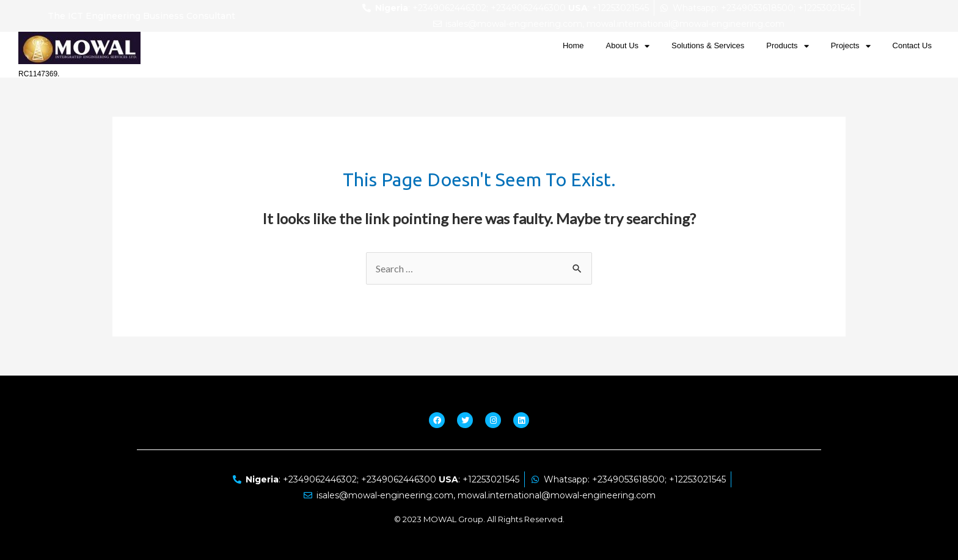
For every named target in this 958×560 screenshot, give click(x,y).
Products (787, 46)
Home (573, 45)
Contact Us (912, 45)
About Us (628, 46)
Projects (851, 46)
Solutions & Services (708, 45)
